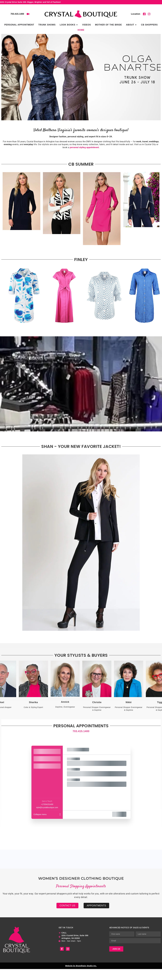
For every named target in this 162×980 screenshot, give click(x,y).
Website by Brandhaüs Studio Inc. (81, 966)
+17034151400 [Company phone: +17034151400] (47, 804)
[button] (4, 73)
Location (136, 14)
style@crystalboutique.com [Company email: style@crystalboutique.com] (47, 807)
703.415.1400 (17, 14)
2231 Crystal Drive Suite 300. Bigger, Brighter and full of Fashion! (30, 2)
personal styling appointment (84, 147)
